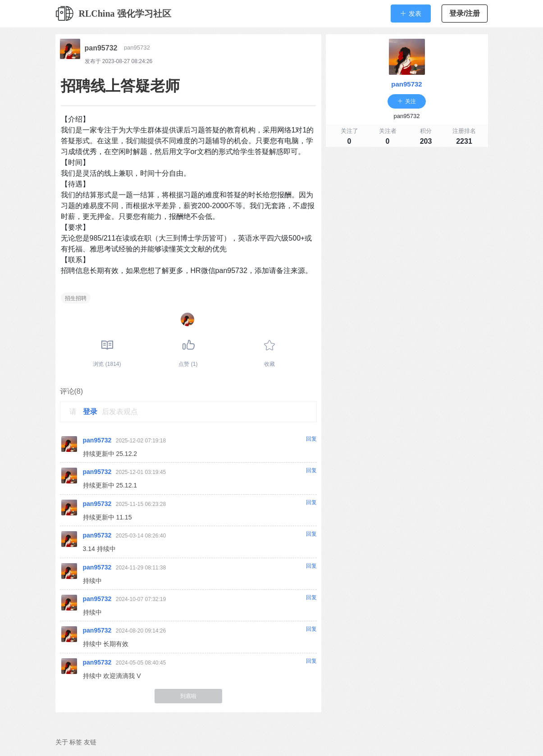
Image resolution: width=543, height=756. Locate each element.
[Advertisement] (407, 214)
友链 (90, 742)
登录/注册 (465, 13)
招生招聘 (76, 298)
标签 (76, 742)
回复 (311, 439)
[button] (411, 14)
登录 (90, 412)
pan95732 (101, 48)
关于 (62, 742)
